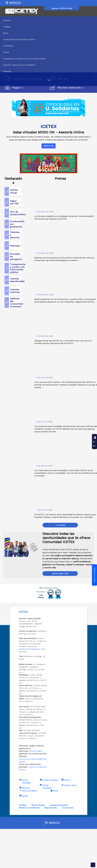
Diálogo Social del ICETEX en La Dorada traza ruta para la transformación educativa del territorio (63, 381)
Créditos (7, 27)
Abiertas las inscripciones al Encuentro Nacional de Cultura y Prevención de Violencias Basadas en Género (65, 298)
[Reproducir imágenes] (3, 105)
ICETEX (65, 819)
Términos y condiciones (29, 847)
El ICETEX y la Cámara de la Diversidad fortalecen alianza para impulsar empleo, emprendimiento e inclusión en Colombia (65, 555)
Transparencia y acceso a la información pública (25, 59)
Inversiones (8, 46)
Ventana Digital (36, 790)
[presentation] (3, 94)
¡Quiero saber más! (60, 613)
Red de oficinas (38, 844)
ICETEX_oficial (69, 824)
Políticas (23, 844)
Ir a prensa (60, 564)
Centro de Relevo (28, 830)
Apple (54, 830)
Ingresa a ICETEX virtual (62, 8)
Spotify (24, 835)
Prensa (6, 52)
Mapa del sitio (51, 847)
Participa (7, 71)
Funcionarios (68, 847)
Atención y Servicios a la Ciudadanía (19, 65)
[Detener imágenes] (3, 110)
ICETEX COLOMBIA (25, 820)
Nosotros (7, 20)
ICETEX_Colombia (49, 819)
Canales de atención (59, 844)
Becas (6, 33)
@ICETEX (24, 827)
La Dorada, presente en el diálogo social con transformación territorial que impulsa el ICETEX (64, 257)
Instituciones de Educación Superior (19, 39)
